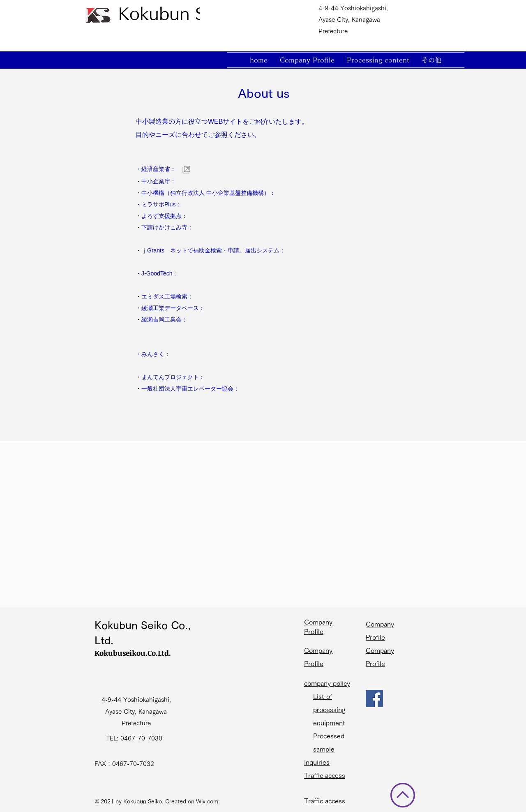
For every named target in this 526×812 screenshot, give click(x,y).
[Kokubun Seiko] (179, 14)
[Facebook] (374, 699)
